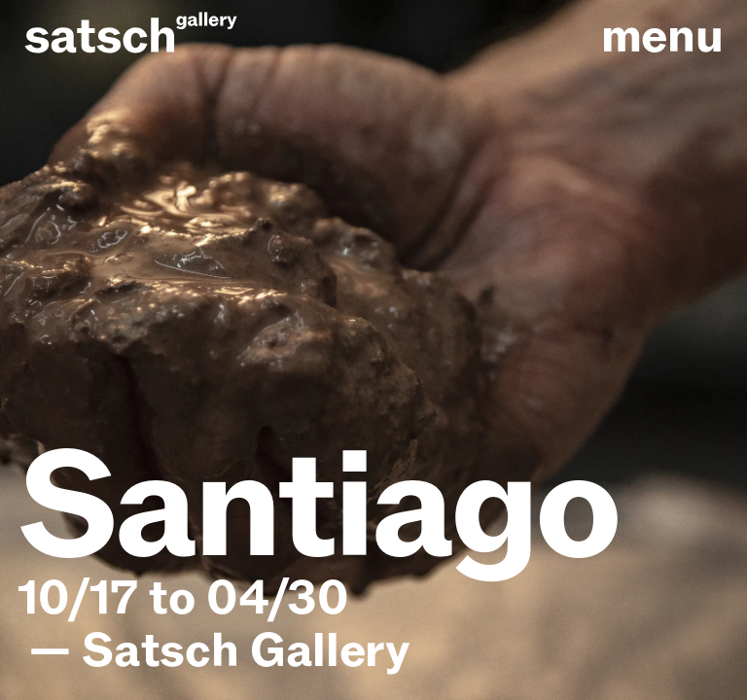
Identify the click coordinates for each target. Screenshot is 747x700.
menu (662, 37)
